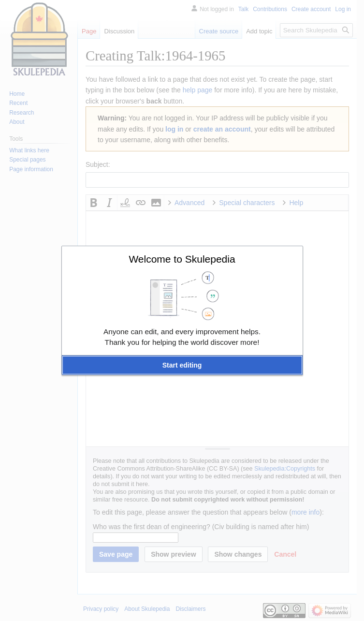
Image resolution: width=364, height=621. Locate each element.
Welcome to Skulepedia (182, 259)
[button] (182, 365)
